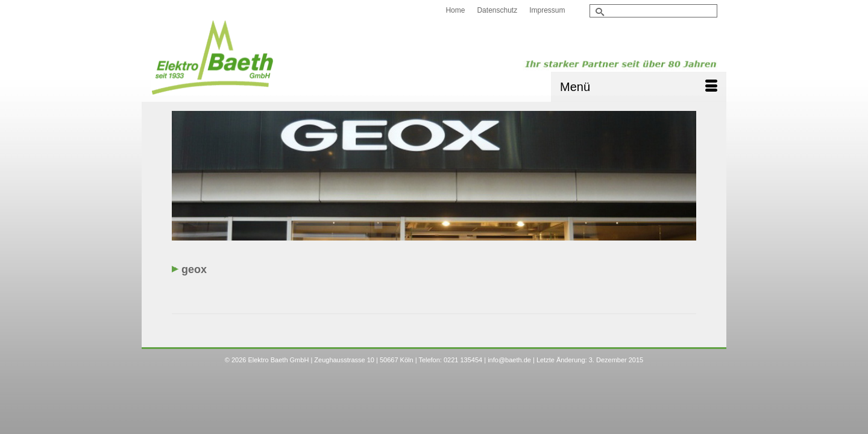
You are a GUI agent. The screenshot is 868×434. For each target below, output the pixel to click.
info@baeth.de (509, 383)
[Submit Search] (599, 12)
